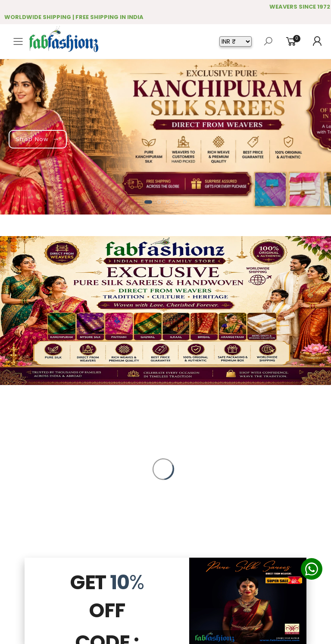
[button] (148, 202)
